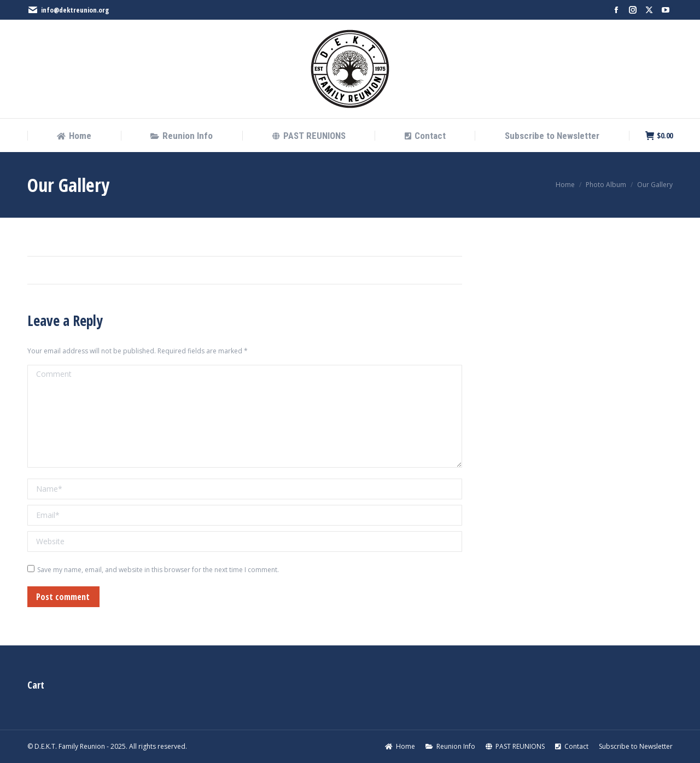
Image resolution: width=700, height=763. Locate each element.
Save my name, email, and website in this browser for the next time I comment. (158, 570)
